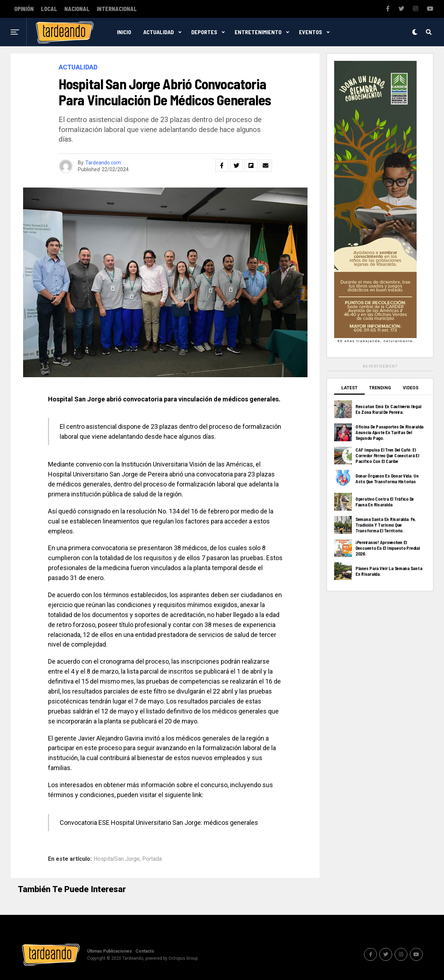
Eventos (311, 32)
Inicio (124, 32)
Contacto (145, 951)
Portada (152, 859)
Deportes (204, 32)
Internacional (117, 9)
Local (49, 9)
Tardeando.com (103, 163)
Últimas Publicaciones (109, 951)
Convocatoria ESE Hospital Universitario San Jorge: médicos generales (159, 823)
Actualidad (159, 32)
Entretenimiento (258, 32)
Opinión (24, 9)
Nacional (77, 9)
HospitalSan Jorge (117, 859)
